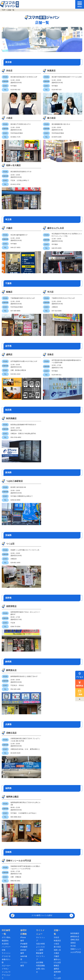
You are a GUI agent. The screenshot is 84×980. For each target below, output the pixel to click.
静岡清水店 (9, 602)
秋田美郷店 (9, 361)
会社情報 (40, 896)
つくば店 (8, 483)
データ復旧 (6, 937)
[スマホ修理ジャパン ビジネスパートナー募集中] (64, 957)
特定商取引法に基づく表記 (47, 971)
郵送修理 (40, 887)
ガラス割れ (6, 871)
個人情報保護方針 (28, 971)
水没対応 (5, 877)
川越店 (7, 176)
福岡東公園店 (10, 726)
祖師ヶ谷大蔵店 (10, 116)
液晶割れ (5, 874)
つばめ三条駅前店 (10, 424)
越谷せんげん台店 (31, 177)
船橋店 (7, 241)
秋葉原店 (29, 71)
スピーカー (6, 899)
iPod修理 (24, 880)
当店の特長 (40, 877)
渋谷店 (7, 71)
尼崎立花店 (9, 661)
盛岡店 (7, 299)
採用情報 (63, 971)
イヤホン (5, 902)
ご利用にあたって (12, 971)
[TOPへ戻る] (80, 699)
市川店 (28, 241)
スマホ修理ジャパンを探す (42, 849)
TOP (3, 10)
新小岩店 (70, 71)
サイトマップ (73, 971)
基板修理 (5, 934)
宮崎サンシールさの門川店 (10, 791)
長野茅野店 (9, 543)
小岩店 (48, 71)
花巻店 (28, 299)
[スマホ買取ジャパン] (44, 957)
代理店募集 (40, 899)
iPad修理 (24, 877)
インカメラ (6, 905)
